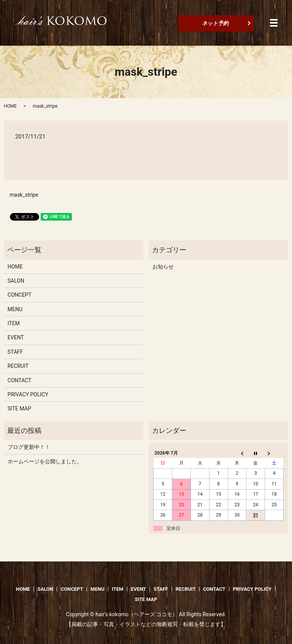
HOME (10, 106)
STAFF (15, 352)
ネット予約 (215, 23)
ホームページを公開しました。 (45, 461)
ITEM (14, 323)
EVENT (16, 337)
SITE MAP (19, 409)
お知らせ (163, 267)
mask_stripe (24, 195)
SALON (16, 281)
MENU (15, 309)
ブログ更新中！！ (29, 447)
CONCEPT (20, 295)
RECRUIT (18, 366)
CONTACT (20, 380)
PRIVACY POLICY (28, 394)
